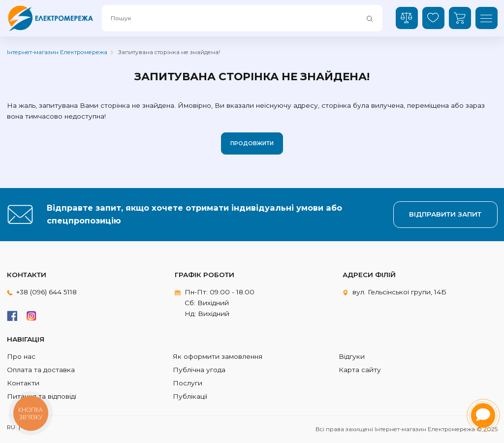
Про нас (21, 356)
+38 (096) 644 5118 (47, 292)
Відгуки (352, 356)
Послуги (188, 383)
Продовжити (252, 143)
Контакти (23, 383)
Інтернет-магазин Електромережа (57, 52)
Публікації (190, 396)
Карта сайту (360, 370)
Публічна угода (199, 370)
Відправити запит (445, 214)
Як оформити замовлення (218, 356)
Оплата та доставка (41, 370)
